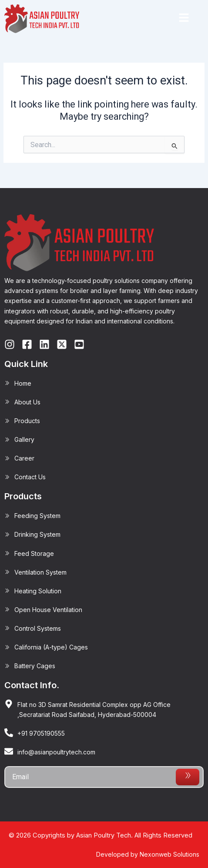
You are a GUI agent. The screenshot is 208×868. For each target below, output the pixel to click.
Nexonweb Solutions (169, 854)
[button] (184, 19)
